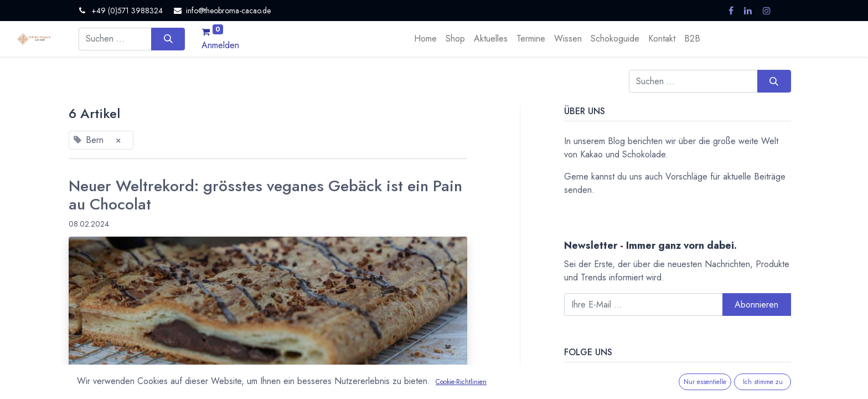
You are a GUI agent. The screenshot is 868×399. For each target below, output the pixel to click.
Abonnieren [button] (756, 305)
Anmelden (220, 45)
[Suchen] (168, 39)
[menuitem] (425, 39)
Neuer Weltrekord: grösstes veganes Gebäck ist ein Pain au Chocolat (265, 195)
